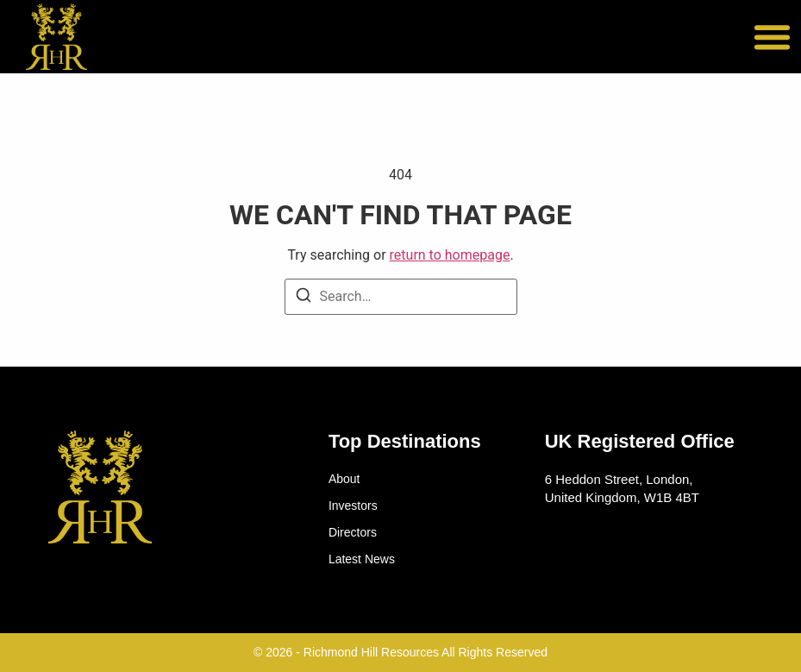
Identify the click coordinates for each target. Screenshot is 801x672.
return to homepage (450, 255)
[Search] (304, 298)
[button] (773, 37)
